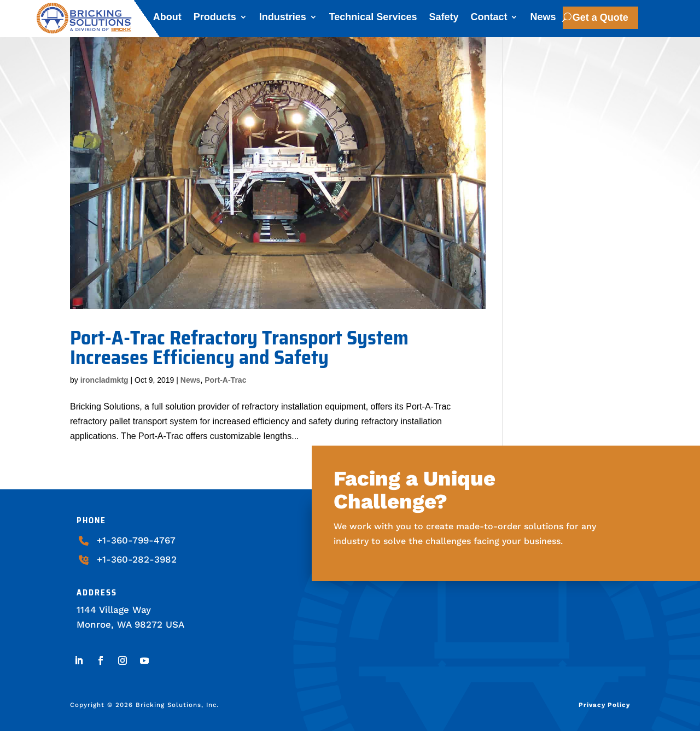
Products (215, 19)
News (543, 19)
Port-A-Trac (225, 380)
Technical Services (373, 19)
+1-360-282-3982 (137, 559)
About (167, 19)
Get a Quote (600, 17)
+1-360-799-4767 (136, 540)
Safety (444, 19)
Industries (283, 19)
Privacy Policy (604, 705)
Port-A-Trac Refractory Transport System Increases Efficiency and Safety (239, 347)
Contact (489, 19)
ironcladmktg (104, 380)
